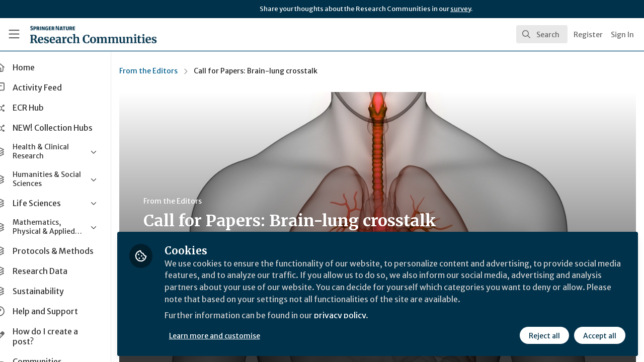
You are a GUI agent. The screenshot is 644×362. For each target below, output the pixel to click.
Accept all (600, 335)
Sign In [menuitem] (622, 35)
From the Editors (166, 71)
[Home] (79, 34)
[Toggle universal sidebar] (14, 34)
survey (461, 9)
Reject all (544, 335)
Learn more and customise (232, 335)
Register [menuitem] (588, 35)
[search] (542, 34)
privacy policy (358, 316)
